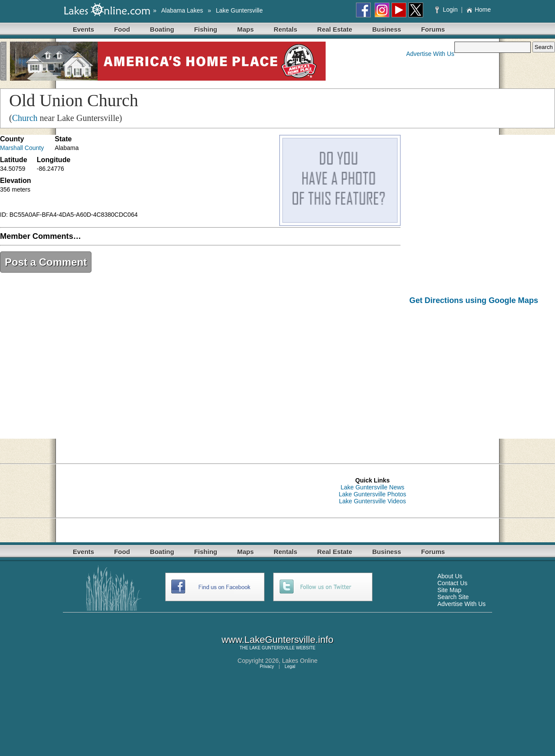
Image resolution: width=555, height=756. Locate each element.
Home (478, 10)
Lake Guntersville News (372, 487)
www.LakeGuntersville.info (277, 640)
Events (83, 29)
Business (387, 29)
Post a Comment (46, 262)
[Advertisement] (482, 378)
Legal (290, 666)
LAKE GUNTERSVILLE (272, 648)
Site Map (449, 590)
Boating (162, 29)
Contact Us (452, 583)
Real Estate (335, 29)
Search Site (453, 597)
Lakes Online (300, 661)
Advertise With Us (430, 54)
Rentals (285, 29)
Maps (245, 29)
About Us (450, 576)
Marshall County (22, 148)
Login (447, 10)
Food (122, 29)
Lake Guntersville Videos (373, 501)
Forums (433, 29)
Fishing (206, 29)
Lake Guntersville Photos (372, 494)
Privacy (267, 666)
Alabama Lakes (182, 10)
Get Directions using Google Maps (474, 300)
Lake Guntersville (239, 10)
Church (25, 118)
